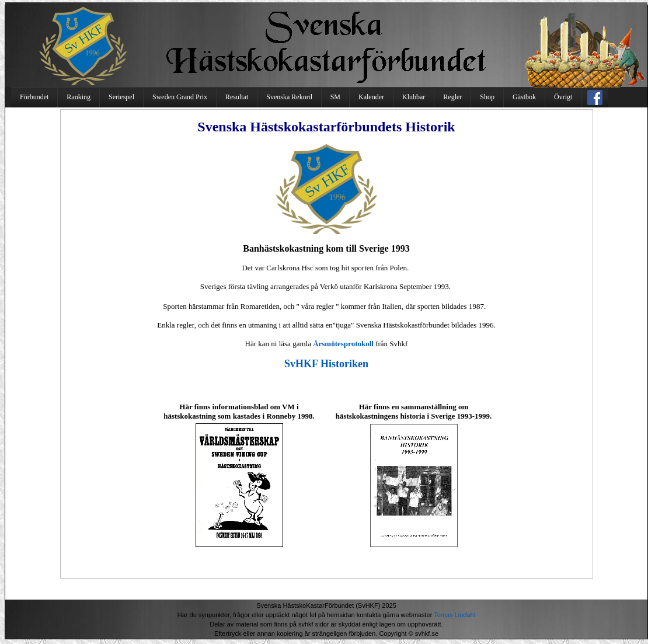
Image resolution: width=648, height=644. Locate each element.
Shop (487, 97)
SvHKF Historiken (326, 364)
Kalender (371, 97)
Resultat (237, 97)
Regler (452, 97)
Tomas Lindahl (454, 615)
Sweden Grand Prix (180, 97)
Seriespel (121, 97)
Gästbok (524, 97)
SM (335, 97)
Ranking (79, 97)
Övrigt (563, 97)
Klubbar (414, 97)
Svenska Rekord (289, 97)
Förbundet (34, 97)
